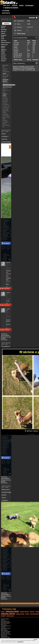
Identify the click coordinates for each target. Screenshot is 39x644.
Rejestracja (6, 13)
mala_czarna (19, 54)
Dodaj (21, 6)
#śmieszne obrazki (5, 565)
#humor (5, 447)
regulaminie (20, 642)
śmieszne (32, 612)
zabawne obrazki (24, 612)
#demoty (5, 444)
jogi (34, 70)
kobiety (3, 612)
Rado (16, 52)
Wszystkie (35, 60)
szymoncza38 (29, 67)
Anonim (17, 43)
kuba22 (15, 70)
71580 (29, 24)
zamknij (35, 639)
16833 (29, 21)
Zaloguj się (4, 337)
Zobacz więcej (21, 34)
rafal (16, 49)
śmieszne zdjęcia (5, 80)
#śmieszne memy (5, 231)
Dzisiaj (29, 60)
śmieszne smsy (10, 616)
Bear (16, 47)
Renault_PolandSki (19, 67)
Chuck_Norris (19, 55)
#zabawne (5, 227)
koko (16, 46)
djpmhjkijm (31, 68)
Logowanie (6, 11)
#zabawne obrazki (5, 557)
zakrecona (18, 57)
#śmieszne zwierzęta (5, 235)
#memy (5, 438)
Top (7, 6)
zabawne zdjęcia (8, 614)
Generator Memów (11, 8)
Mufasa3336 (17, 68)
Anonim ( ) (7, 310)
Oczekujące (29, 6)
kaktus (17, 51)
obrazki (4, 73)
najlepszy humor (20, 614)
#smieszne (5, 220)
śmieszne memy (12, 611)
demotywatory (9, 85)
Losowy (15, 6)
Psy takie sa (6, 346)
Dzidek (22, 70)
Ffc (19, 70)
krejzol (17, 44)
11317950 (24, 68)
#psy (4, 450)
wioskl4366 (29, 70)
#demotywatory (7, 441)
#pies (4, 224)
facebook (3, 616)
